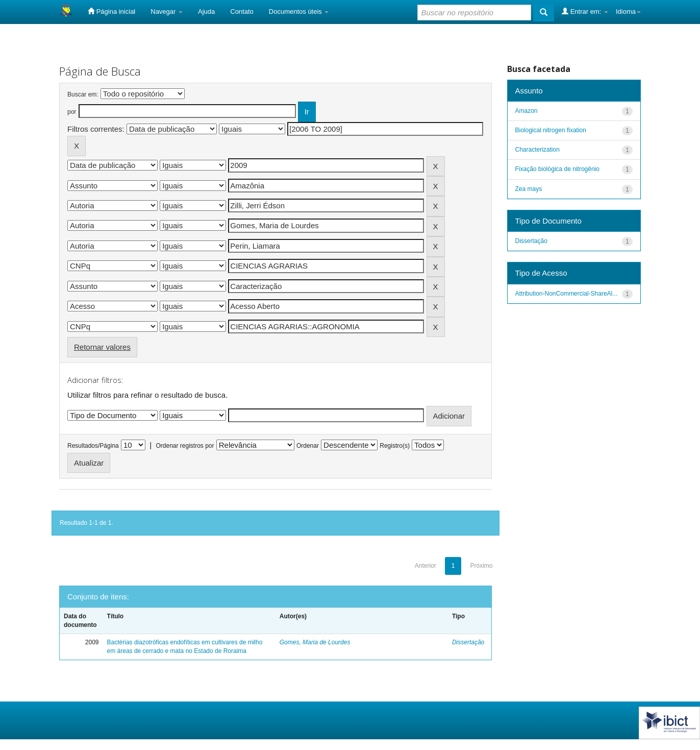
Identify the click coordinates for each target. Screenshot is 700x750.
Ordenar (308, 446)
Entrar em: (585, 11)
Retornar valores (102, 347)
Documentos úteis (299, 11)
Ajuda (206, 11)
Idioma (628, 11)
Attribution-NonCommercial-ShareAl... (567, 294)
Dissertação (468, 642)
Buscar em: (83, 94)
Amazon (527, 111)
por (72, 112)
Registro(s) (395, 446)
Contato (242, 11)
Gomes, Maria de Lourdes (315, 642)
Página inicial (111, 11)
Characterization (537, 150)
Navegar (167, 11)
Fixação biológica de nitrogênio (557, 169)
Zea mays (529, 189)
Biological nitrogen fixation (551, 130)
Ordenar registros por (185, 446)
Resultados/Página (93, 446)
